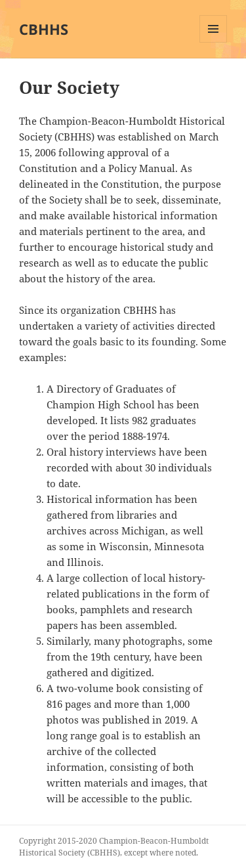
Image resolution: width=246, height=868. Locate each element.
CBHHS (44, 29)
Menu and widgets (214, 42)
